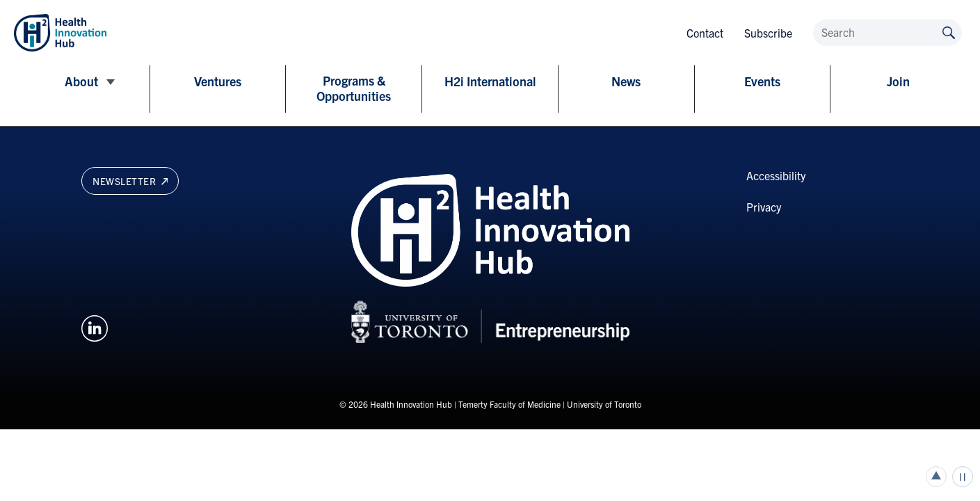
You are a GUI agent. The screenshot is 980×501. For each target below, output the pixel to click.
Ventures (218, 81)
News (626, 81)
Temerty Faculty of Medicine (509, 404)
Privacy (764, 207)
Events (762, 81)
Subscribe (768, 33)
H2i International (490, 81)
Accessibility (776, 175)
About (81, 81)
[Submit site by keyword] (949, 32)
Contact (705, 33)
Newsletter (130, 181)
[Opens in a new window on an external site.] (95, 326)
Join (898, 81)
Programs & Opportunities (354, 88)
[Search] (887, 33)
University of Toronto (604, 404)
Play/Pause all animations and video (963, 477)
